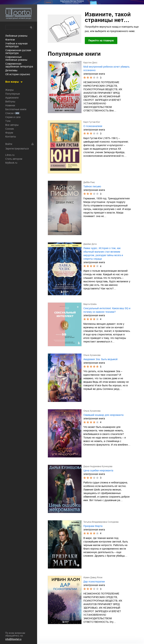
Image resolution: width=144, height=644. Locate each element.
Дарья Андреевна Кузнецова (98, 466)
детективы (11, 70)
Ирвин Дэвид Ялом (93, 577)
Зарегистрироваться (17, 149)
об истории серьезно (18, 74)
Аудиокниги (12, 98)
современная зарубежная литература (19, 65)
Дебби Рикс (89, 182)
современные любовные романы (16, 58)
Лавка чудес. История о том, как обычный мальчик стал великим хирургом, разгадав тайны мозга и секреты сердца (103, 253)
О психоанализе (93, 126)
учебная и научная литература (16, 45)
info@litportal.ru (13, 639)
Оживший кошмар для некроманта (103, 415)
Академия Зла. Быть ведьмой (100, 359)
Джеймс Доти (90, 244)
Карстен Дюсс (90, 63)
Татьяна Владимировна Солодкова (101, 522)
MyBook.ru (11, 163)
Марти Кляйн (90, 304)
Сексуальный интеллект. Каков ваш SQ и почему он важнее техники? (107, 310)
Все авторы (12, 125)
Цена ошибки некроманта (98, 470)
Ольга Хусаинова (92, 355)
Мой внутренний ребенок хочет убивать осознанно (106, 68)
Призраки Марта (93, 526)
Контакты (11, 137)
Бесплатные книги (16, 109)
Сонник (10, 129)
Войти (9, 144)
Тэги (8, 121)
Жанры (9, 90)
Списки (9, 113)
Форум (9, 133)
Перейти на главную (101, 41)
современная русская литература (18, 52)
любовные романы (16, 36)
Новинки (10, 105)
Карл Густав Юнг (92, 122)
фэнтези (10, 40)
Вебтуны (10, 102)
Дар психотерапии (94, 582)
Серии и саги (13, 117)
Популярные (13, 94)
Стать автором (14, 159)
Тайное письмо (92, 186)
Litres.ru (10, 155)
